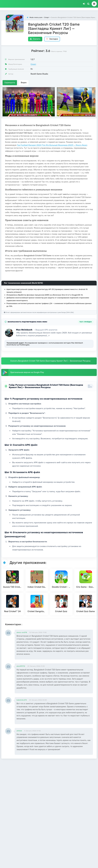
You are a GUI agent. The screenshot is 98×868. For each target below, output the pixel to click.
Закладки (52, 39)
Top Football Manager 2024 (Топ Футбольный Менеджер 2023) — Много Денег (52, 145)
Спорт (33, 64)
